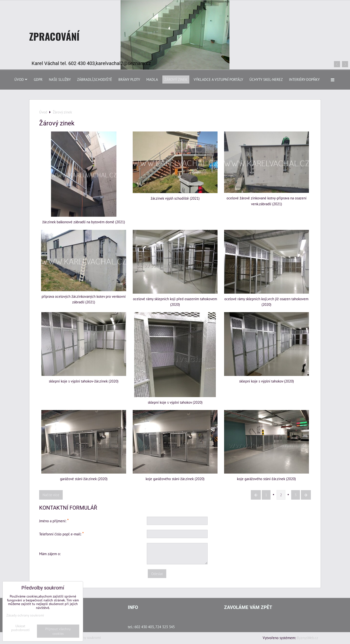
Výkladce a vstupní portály (218, 79)
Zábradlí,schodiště (95, 79)
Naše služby (60, 79)
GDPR (38, 79)
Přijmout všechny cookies (58, 631)
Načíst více (51, 495)
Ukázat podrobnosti (20, 628)
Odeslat (157, 574)
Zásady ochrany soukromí (25, 615)
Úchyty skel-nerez (266, 79)
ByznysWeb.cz (307, 638)
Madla (152, 79)
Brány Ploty (129, 79)
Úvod (21, 79)
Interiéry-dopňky (304, 79)
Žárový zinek (176, 79)
